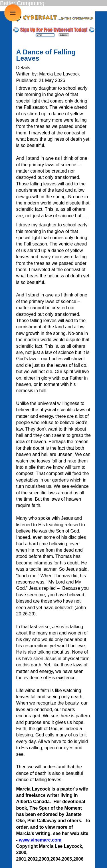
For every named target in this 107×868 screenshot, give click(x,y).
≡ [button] (13, 13)
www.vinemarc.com (40, 840)
